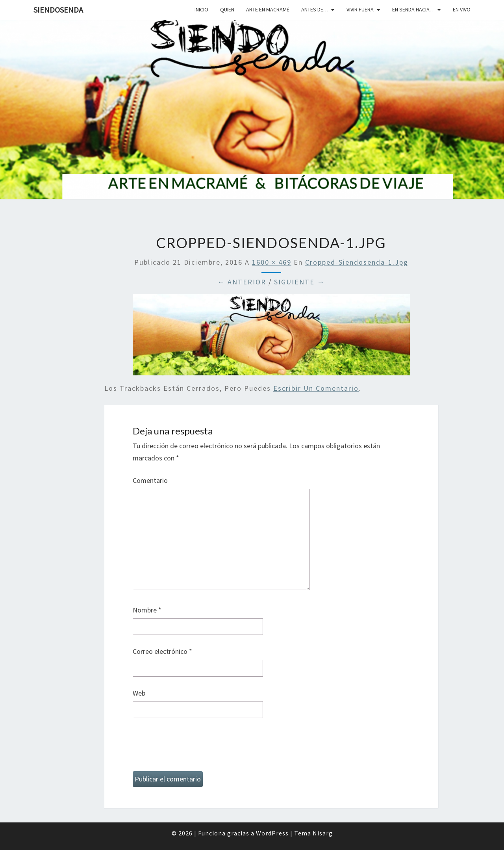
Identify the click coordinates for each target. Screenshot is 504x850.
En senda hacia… (413, 9)
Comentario (150, 480)
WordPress (272, 833)
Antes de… (315, 9)
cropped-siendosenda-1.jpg (357, 262)
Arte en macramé (268, 9)
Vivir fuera (360, 9)
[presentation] (193, 748)
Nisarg (323, 833)
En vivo (462, 9)
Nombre (147, 610)
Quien (227, 9)
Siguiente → (299, 282)
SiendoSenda (58, 10)
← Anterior (242, 282)
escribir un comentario (316, 388)
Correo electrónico (162, 651)
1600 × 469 (272, 262)
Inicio (201, 9)
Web (139, 693)
